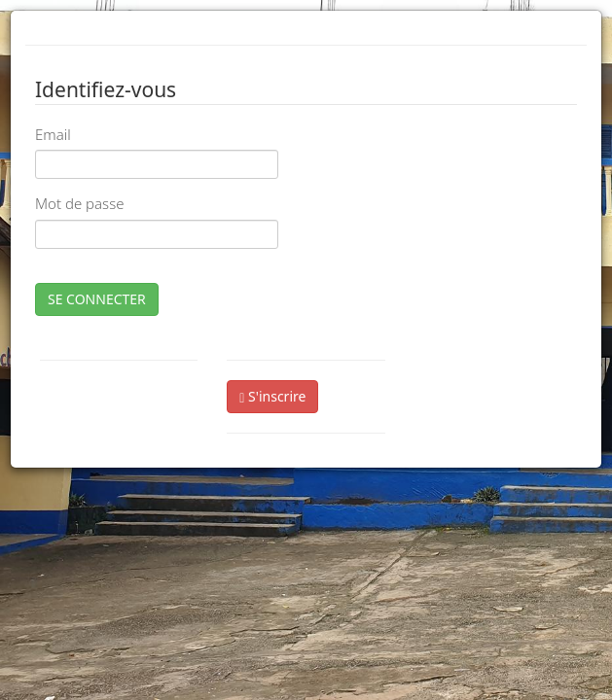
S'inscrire (272, 396)
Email (53, 134)
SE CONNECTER (97, 299)
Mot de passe (79, 203)
